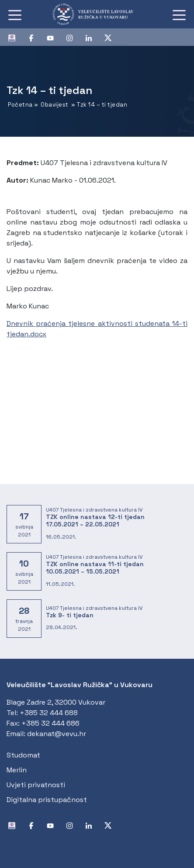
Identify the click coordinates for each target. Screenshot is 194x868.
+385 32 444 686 (50, 723)
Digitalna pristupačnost (47, 800)
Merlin (17, 770)
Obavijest (55, 105)
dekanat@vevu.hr (57, 734)
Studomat (23, 755)
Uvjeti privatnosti (36, 785)
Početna (20, 105)
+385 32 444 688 (49, 713)
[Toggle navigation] (15, 14)
